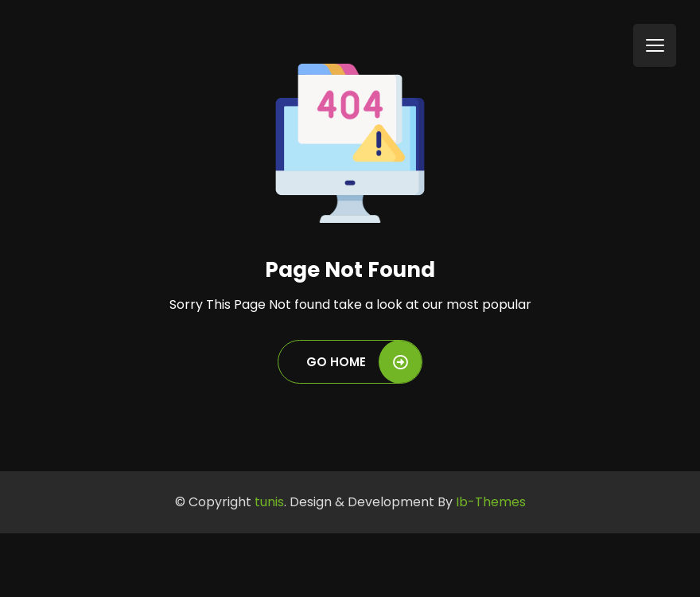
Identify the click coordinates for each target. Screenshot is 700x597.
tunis (269, 502)
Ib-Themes (491, 502)
